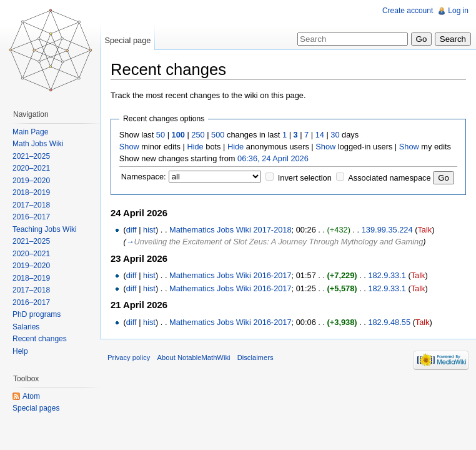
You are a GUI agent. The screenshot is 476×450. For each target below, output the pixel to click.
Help (20, 351)
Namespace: (144, 177)
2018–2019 (31, 192)
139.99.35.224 (387, 230)
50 (161, 135)
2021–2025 (31, 156)
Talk (424, 230)
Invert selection (305, 178)
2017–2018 (31, 205)
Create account (408, 11)
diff (131, 230)
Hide (195, 147)
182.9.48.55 (389, 322)
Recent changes (40, 339)
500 (218, 135)
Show (129, 147)
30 (335, 135)
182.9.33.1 (387, 275)
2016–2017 (31, 217)
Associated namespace (389, 178)
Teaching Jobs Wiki (45, 229)
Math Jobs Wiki (38, 144)
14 (320, 135)
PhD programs (37, 314)
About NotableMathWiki (194, 357)
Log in (458, 11)
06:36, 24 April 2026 (273, 158)
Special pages (36, 408)
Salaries (26, 327)
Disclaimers (255, 357)
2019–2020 (31, 181)
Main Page (30, 132)
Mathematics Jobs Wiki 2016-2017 (231, 275)
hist (149, 230)
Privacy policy (129, 357)
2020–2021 (31, 168)
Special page (127, 40)
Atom (31, 396)
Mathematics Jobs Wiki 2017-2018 (231, 230)
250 (198, 135)
